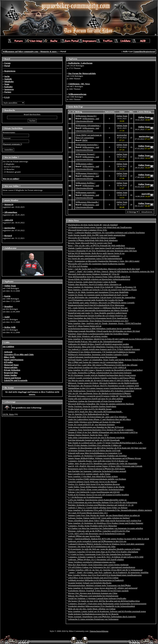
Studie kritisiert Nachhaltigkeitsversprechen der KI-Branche (93, 614)
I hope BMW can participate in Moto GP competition (88, 136)
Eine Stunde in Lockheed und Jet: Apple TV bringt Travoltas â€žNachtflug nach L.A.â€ (106, 443)
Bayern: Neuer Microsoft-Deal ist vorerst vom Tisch (90, 243)
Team (7, 84)
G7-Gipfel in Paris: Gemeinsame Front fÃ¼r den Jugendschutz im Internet (99, 554)
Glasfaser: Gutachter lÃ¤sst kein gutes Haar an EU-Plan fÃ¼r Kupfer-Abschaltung (103, 552)
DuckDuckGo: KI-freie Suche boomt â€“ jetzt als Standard (93, 225)
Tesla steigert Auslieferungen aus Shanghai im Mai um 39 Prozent (96, 427)
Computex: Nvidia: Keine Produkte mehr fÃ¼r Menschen (92, 526)
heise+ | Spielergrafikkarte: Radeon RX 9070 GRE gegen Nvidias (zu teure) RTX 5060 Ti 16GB (109, 539)
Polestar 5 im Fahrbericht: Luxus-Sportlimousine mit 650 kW (94, 492)
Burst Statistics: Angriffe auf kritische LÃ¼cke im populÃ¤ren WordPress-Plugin (102, 290)
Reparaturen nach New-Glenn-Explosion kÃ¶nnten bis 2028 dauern (96, 469)
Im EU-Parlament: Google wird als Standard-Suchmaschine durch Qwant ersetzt (102, 375)
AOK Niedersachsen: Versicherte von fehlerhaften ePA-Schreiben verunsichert (101, 391)
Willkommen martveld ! (86, 192)
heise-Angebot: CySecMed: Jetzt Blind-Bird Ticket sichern (93, 476)
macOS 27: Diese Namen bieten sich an (85, 326)
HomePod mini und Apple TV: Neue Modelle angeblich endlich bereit (98, 313)
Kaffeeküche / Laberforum (80, 63)
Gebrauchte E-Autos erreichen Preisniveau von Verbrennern (93, 619)
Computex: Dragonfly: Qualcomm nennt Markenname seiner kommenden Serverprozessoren (107, 604)
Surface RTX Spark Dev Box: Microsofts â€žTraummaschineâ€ (96, 412)
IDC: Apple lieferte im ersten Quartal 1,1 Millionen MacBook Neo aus (98, 308)
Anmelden (138, 51)
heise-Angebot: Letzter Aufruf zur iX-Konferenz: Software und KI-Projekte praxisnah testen (107, 611)
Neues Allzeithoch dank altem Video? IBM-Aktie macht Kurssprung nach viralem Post (105, 521)
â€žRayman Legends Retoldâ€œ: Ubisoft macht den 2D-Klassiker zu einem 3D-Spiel (104, 331)
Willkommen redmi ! (84, 164)
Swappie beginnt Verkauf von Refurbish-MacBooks (90, 583)
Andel (7, 317)
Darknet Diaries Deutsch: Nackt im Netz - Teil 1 (88, 435)
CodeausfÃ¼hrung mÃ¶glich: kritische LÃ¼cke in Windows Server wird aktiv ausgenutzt (106, 544)
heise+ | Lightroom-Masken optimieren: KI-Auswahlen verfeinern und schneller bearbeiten (106, 232)
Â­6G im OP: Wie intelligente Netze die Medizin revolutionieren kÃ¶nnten (99, 393)
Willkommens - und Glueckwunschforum (87, 120)
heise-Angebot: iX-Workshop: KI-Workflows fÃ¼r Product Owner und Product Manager (106, 523)
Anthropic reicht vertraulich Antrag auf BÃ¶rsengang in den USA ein (97, 541)
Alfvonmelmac (11, 212)
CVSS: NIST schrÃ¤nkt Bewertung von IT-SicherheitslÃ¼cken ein (96, 533)
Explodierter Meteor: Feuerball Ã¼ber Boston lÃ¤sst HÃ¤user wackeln (98, 591)
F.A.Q (7, 97)
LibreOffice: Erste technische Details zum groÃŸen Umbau (93, 578)
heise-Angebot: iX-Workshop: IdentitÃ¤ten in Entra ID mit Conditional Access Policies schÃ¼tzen (110, 339)
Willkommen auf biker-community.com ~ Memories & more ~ (31, 51)
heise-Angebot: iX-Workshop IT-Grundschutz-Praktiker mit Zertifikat (97, 456)
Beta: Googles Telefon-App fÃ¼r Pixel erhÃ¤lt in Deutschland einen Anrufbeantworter (105, 575)
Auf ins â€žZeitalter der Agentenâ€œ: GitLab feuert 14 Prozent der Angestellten (102, 297)
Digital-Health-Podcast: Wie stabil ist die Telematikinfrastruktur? (95, 341)
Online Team (10, 286)
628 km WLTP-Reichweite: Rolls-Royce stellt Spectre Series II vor (96, 253)
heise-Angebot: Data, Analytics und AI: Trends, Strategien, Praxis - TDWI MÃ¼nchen (105, 323)
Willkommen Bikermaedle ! (87, 202)
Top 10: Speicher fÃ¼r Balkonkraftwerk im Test (88, 414)
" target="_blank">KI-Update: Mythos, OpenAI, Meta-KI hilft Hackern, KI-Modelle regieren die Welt (111, 271)
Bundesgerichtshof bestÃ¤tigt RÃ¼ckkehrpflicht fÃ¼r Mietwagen (96, 305)
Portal (7, 66)
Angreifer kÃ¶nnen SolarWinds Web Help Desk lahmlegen (93, 240)
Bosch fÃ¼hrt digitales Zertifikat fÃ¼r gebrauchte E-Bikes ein (95, 445)
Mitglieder (9, 81)
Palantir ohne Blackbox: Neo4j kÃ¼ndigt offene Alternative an (95, 284)
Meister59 (9, 204)
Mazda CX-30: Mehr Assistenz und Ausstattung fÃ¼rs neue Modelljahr (98, 292)
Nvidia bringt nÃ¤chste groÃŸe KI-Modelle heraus (90, 409)
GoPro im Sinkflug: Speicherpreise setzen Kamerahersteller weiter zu (97, 500)
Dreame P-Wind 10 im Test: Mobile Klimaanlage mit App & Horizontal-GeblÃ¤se (103, 432)
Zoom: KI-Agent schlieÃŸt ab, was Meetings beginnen (91, 424)
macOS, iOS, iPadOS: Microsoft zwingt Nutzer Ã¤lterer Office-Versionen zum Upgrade (105, 466)
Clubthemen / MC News (79, 84)
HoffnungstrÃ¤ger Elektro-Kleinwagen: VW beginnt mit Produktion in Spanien (102, 352)
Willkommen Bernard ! (85, 154)
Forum (7, 63)
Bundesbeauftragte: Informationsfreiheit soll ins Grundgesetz (94, 256)
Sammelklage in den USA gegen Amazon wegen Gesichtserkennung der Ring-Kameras (105, 388)
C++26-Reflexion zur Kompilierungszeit (85, 497)
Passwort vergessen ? (12, 144)
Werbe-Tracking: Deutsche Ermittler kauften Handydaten (92, 406)
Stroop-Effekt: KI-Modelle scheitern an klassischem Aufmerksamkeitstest (99, 279)
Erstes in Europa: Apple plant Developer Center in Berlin (92, 282)
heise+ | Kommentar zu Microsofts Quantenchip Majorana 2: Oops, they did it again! (104, 261)
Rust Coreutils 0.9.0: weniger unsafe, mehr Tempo (89, 474)
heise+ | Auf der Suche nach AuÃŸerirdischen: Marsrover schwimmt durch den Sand (104, 269)
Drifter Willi (10, 327)
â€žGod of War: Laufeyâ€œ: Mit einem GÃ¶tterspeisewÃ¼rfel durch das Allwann (103, 365)
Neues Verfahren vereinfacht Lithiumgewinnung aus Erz (92, 562)
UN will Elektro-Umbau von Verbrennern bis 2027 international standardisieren (102, 567)
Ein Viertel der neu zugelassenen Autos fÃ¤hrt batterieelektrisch (95, 258)
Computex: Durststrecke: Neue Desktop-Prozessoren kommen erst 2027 (98, 321)
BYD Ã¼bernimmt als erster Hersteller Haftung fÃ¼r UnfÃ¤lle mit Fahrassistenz (103, 502)
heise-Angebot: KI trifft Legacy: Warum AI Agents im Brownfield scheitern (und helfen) (105, 370)
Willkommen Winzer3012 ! (87, 173)
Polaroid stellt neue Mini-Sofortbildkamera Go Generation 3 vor (95, 453)
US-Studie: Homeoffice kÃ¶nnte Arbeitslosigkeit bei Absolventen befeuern (100, 373)
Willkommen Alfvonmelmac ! (88, 125)
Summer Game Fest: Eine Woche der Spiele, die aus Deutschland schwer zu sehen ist (104, 515)
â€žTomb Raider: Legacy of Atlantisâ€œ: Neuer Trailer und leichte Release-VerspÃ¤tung (106, 360)
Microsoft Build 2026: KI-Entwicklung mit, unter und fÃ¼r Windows (97, 417)
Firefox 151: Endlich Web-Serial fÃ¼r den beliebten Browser (94, 484)
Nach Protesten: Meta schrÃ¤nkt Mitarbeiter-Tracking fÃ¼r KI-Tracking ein (100, 347)
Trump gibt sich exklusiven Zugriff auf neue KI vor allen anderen (96, 399)
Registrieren (149, 51)
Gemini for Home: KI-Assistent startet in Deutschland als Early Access (98, 295)
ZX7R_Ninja (8, 414)
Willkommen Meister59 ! (86, 116)
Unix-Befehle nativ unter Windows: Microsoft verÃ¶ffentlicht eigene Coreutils (101, 303)
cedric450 (8, 220)
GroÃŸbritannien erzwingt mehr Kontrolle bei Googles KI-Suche (96, 300)
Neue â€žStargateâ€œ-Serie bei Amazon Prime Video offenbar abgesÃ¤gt (99, 277)
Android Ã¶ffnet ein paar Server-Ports (84, 536)
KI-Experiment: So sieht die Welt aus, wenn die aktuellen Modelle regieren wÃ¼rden (104, 549)
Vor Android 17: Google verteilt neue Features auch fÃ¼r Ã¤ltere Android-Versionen (104, 349)
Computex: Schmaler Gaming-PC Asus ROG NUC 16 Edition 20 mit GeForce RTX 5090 (106, 557)
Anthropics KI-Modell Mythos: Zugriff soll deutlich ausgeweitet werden (98, 344)
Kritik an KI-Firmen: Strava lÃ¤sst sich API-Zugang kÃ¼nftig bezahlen (99, 495)
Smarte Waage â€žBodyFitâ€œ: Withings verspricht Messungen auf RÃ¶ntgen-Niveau (104, 458)
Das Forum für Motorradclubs (82, 73)
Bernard (8, 236)
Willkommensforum (77, 94)
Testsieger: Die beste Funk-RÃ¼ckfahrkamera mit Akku (92, 546)
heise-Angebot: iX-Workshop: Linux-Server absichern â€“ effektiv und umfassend (103, 588)
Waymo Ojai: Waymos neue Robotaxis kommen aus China (93, 593)
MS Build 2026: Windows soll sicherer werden (88, 336)
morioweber (10, 228)
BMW (85, 140)
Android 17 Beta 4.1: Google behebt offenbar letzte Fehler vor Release (98, 508)
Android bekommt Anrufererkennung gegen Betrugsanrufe (93, 357)
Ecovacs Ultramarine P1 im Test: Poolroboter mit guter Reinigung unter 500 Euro (102, 251)
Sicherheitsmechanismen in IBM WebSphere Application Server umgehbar (99, 328)
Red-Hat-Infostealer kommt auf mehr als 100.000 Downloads (94, 440)
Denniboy (8, 306)
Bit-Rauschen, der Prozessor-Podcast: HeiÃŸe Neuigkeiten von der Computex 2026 (103, 386)
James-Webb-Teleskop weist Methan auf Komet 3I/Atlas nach (94, 422)
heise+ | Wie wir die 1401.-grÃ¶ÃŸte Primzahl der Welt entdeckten (96, 245)
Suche (7, 76)
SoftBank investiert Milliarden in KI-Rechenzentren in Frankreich (96, 580)
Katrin (7, 296)
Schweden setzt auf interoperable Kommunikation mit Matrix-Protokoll (98, 310)
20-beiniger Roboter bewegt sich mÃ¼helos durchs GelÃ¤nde (94, 450)
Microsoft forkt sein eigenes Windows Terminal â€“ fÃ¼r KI (94, 274)
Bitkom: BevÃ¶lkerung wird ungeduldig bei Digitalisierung (93, 596)
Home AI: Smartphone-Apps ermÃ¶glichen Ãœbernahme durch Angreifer (102, 617)
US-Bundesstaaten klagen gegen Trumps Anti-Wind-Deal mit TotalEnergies (100, 227)
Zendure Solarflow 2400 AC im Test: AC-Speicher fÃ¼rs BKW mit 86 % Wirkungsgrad (105, 570)
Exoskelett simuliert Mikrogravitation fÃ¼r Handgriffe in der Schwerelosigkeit (102, 606)
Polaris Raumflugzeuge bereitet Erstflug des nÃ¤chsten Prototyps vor (97, 316)
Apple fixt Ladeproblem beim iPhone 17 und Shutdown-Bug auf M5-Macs (99, 419)
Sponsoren (9, 89)
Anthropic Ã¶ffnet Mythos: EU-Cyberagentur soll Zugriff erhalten (96, 559)
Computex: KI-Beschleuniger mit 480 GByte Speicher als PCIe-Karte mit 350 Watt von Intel (107, 448)
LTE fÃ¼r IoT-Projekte (78, 266)
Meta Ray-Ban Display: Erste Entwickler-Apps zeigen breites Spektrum (98, 565)
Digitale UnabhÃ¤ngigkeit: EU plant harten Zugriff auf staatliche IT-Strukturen (102, 248)
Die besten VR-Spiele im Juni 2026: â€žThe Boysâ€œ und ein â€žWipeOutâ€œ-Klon (104, 601)
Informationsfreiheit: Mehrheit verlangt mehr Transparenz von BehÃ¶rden (99, 585)
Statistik (8, 79)
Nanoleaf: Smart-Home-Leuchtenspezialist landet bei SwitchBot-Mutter (98, 334)
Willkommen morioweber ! (87, 145)
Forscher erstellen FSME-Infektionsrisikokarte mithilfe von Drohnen (97, 479)
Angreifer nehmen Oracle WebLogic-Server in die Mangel (92, 482)
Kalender (8, 87)
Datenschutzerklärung (99, 631)
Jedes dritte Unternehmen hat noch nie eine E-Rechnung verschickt (96, 437)
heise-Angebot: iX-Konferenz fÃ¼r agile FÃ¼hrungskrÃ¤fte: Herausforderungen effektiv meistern (110, 510)
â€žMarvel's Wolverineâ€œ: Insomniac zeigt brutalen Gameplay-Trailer (98, 354)
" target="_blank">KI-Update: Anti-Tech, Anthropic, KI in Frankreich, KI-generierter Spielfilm (108, 572)
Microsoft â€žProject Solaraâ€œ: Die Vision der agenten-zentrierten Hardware (101, 404)
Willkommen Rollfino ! (85, 183)
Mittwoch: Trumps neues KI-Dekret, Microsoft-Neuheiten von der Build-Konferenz (103, 383)
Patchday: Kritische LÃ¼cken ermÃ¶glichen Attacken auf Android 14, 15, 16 (101, 505)
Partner (8, 92)
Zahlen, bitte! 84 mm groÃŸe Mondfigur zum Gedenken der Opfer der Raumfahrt (103, 463)
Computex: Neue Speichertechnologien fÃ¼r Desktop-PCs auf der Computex (101, 430)
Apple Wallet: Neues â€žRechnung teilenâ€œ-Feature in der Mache (96, 487)
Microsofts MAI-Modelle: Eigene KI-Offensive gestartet (92, 238)
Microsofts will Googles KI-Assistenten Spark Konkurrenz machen (96, 264)
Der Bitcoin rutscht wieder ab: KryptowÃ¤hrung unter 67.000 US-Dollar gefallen (102, 380)
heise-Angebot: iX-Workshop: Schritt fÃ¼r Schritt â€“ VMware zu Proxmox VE (102, 287)
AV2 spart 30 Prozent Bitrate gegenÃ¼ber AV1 (88, 513)
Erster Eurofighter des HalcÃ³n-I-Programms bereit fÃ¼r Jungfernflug (98, 318)
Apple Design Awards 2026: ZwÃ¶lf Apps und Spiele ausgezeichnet (97, 235)
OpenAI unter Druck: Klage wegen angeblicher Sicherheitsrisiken (96, 489)
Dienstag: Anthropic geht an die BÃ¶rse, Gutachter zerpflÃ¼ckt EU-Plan (99, 531)
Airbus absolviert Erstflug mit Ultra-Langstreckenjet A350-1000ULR (97, 367)
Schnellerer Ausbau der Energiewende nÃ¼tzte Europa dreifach (95, 401)
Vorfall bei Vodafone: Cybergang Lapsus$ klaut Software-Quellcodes (97, 598)
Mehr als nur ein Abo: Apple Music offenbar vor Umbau (92, 609)
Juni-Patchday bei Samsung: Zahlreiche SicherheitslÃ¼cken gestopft (97, 471)
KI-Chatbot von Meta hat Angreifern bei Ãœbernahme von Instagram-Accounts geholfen (105, 528)
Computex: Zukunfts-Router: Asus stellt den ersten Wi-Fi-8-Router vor (98, 461)
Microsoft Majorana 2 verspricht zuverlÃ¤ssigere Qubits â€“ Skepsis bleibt (100, 396)
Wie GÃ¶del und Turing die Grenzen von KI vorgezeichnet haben (96, 362)
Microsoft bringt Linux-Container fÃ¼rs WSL (88, 230)
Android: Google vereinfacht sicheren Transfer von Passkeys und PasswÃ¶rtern (101, 378)
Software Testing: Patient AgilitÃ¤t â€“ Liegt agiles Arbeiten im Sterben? (99, 518)
